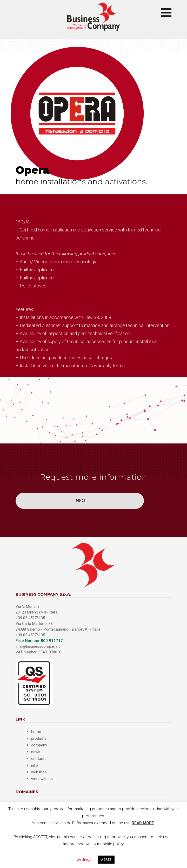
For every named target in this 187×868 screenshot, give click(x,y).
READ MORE (143, 823)
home (36, 732)
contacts (39, 759)
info (35, 765)
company (39, 745)
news (36, 752)
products (39, 738)
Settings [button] (84, 859)
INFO (80, 501)
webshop (39, 772)
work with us (42, 779)
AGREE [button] (106, 860)
